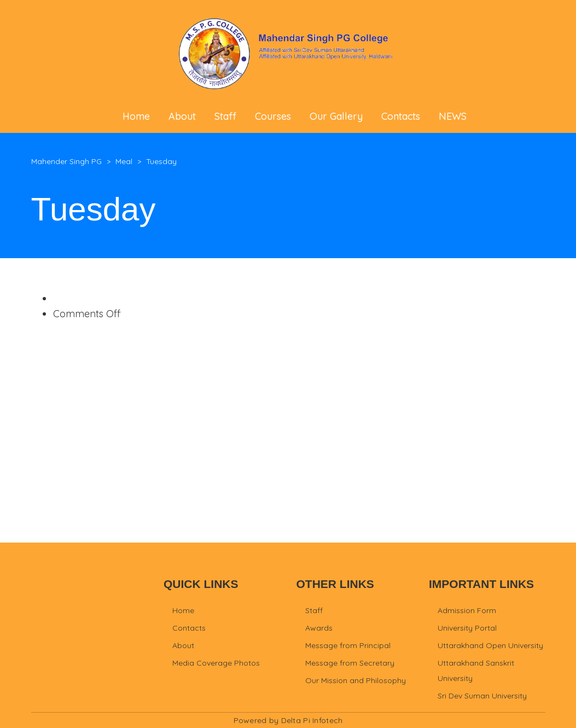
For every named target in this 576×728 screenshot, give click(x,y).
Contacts (401, 116)
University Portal (467, 628)
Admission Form (467, 610)
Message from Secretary (350, 663)
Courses (273, 116)
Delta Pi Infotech (312, 720)
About (182, 116)
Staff (225, 116)
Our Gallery (336, 116)
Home (136, 116)
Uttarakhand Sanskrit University (476, 671)
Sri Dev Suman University (482, 696)
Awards (319, 628)
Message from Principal (348, 645)
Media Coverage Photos (216, 663)
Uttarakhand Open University (490, 645)
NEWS (453, 116)
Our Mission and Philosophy (356, 680)
